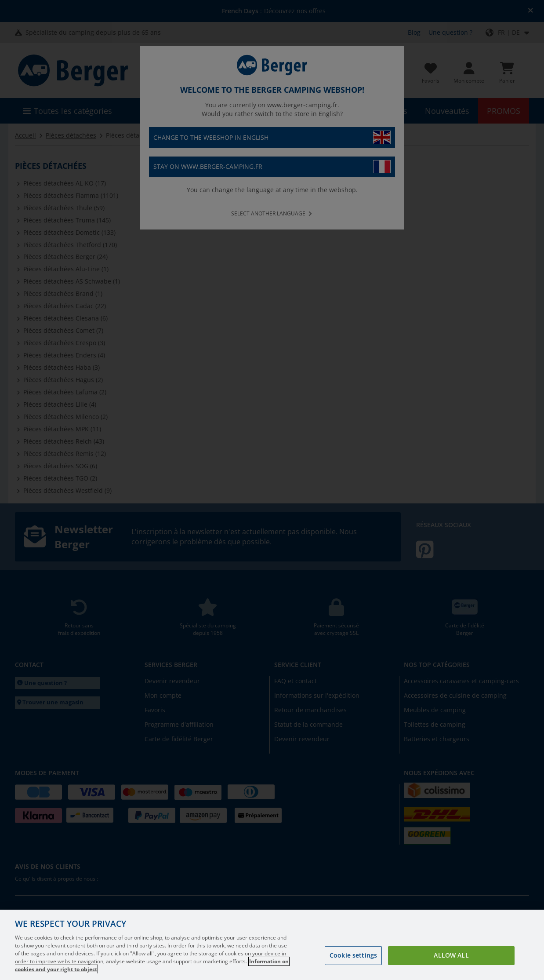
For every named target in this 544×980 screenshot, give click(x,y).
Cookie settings (353, 955)
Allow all (451, 955)
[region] (272, 945)
